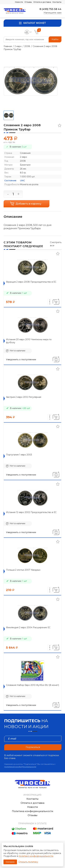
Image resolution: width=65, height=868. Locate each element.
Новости (19, 2)
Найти (55, 39)
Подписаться (33, 747)
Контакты (57, 2)
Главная (8, 46)
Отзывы (28, 2)
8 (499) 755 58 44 (50, 9)
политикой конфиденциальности (20, 767)
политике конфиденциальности (36, 856)
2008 (27, 46)
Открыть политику (28, 862)
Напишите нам (53, 13)
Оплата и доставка (42, 2)
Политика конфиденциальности (33, 811)
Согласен (10, 862)
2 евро (18, 46)
